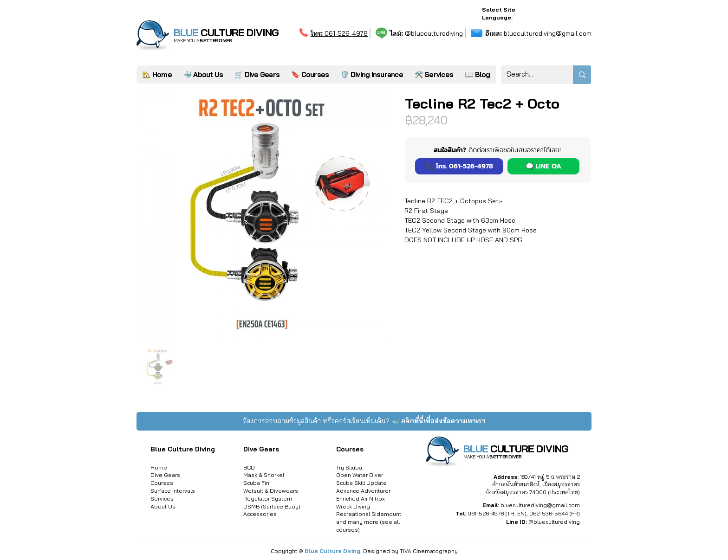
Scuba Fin (256, 483)
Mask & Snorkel (264, 475)
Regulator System (268, 499)
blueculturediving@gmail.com (538, 33)
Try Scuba (349, 467)
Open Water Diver (360, 475)
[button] (434, 74)
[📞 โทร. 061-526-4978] (459, 166)
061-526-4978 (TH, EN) (497, 513)
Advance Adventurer (363, 491)
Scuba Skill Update (361, 483)
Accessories (260, 514)
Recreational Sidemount (369, 514)
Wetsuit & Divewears (271, 491)
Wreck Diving (353, 506)
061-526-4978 (339, 33)
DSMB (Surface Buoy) (272, 506)
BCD (249, 467)
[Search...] (530, 75)
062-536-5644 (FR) (555, 513)
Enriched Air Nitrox (361, 499)
